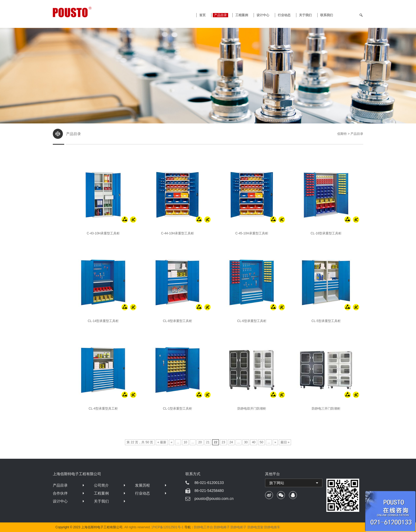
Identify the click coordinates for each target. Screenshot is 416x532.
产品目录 (60, 485)
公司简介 (101, 485)
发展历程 (142, 485)
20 (200, 442)
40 (254, 442)
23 (223, 442)
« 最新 (162, 442)
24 (231, 442)
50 (261, 442)
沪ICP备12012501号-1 (167, 527)
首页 (202, 15)
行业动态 (284, 15)
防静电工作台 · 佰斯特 (92, 12)
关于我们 (305, 15)
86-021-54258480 (209, 491)
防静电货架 (255, 527)
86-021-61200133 (209, 483)
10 (185, 442)
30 (246, 442)
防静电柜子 (239, 527)
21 (208, 442)
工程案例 (242, 15)
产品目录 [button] (220, 15)
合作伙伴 (60, 493)
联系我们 (327, 15)
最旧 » (285, 442)
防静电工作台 (203, 527)
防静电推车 (272, 527)
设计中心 (263, 15)
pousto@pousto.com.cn (214, 499)
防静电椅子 (222, 527)
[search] (361, 15)
